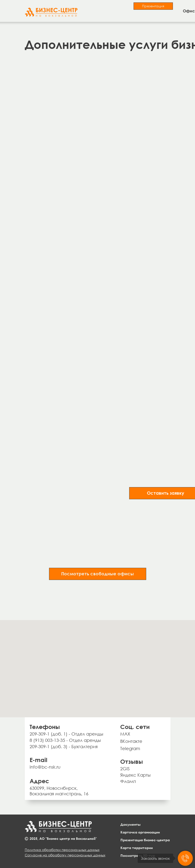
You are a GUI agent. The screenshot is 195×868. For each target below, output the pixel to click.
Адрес (39, 781)
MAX (125, 734)
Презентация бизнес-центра (145, 840)
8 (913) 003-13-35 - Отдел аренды (65, 740)
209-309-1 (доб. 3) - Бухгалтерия (64, 746)
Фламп (128, 781)
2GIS (125, 769)
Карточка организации (140, 832)
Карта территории (137, 848)
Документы (131, 824)
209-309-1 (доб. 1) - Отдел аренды (66, 734)
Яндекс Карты (135, 775)
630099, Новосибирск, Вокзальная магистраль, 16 (59, 791)
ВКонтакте (131, 741)
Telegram (130, 748)
